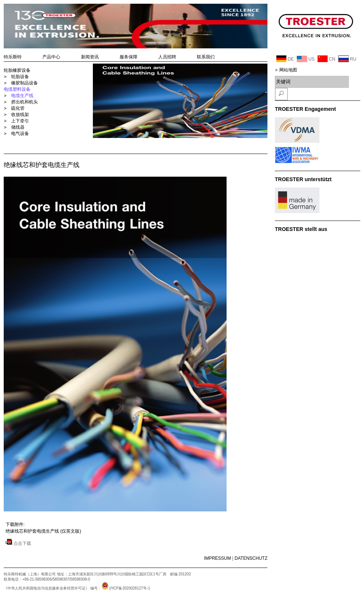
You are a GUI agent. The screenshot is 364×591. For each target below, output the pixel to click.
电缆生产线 (22, 96)
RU (347, 59)
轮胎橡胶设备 (17, 70)
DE (285, 59)
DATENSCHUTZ (251, 558)
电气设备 (20, 134)
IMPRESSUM (217, 558)
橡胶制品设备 (25, 83)
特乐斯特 (13, 57)
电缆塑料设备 (17, 89)
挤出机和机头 (25, 102)
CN (326, 59)
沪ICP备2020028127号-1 (126, 588)
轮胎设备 (20, 77)
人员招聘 (167, 57)
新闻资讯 (90, 57)
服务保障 (129, 57)
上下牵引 (20, 121)
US (306, 59)
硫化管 (18, 108)
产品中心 (51, 57)
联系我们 (206, 57)
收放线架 (20, 115)
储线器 (18, 127)
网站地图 (288, 70)
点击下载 (18, 543)
